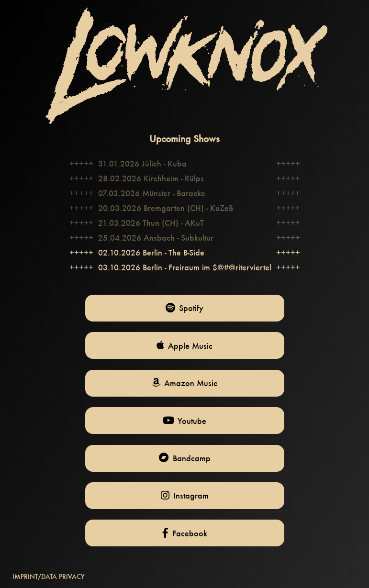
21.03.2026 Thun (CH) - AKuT (151, 223)
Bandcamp (185, 458)
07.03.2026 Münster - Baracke (152, 193)
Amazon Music (184, 383)
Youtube (184, 421)
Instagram (185, 495)
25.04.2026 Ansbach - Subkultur (156, 238)
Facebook (185, 533)
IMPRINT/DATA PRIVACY (49, 577)
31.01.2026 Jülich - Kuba (142, 163)
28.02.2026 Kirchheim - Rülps (151, 178)
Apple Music (184, 346)
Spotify (184, 308)
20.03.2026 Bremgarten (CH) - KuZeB (166, 208)
